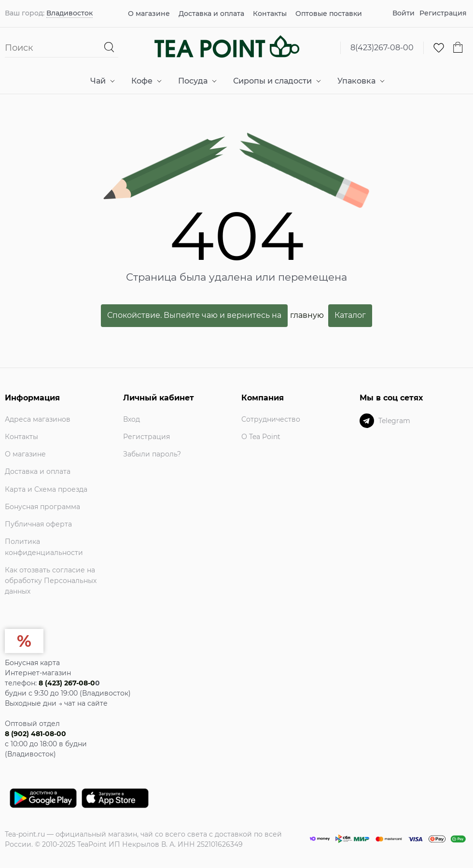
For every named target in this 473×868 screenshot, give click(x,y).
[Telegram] (367, 421)
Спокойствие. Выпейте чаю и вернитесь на (194, 315)
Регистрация (443, 13)
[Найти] (109, 48)
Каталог (350, 315)
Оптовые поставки (329, 14)
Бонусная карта (32, 663)
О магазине (149, 14)
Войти (403, 13)
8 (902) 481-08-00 (35, 734)
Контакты (270, 14)
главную (307, 315)
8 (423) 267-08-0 (67, 683)
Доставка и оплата (211, 14)
